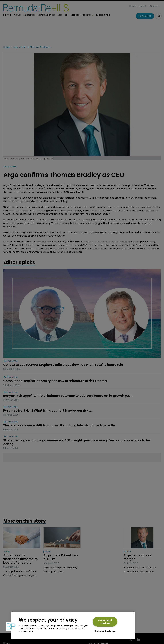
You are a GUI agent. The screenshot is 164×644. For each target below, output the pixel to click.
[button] (11, 626)
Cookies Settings (105, 631)
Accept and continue (105, 622)
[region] (73, 626)
